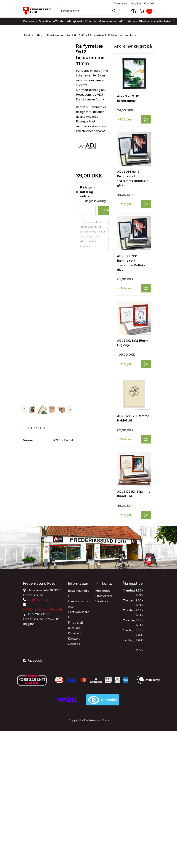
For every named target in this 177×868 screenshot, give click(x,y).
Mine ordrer (104, 594)
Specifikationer (36, 428)
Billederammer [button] (110, 21)
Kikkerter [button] (93, 21)
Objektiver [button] (47, 21)
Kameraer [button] (31, 21)
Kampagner (121, 3)
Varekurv (102, 600)
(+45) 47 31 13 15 (40, 598)
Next (70, 409)
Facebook (32, 663)
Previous (24, 409)
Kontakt (149, 3)
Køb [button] (106, 210)
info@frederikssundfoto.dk (43, 608)
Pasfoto (165, 21)
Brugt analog (77, 21)
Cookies (74, 642)
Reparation (76, 632)
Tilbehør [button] (62, 21)
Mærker (136, 3)
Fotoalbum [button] (130, 21)
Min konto (103, 589)
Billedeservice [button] (149, 21)
